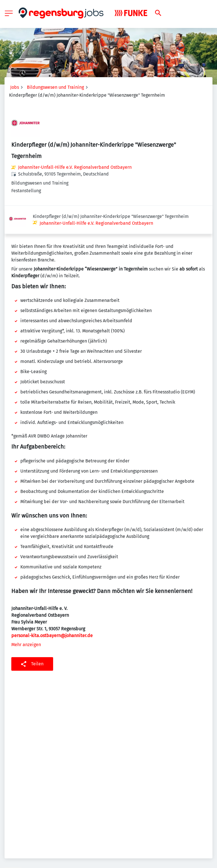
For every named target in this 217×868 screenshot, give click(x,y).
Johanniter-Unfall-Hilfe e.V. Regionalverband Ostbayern (75, 167)
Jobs (15, 87)
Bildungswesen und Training (55, 87)
